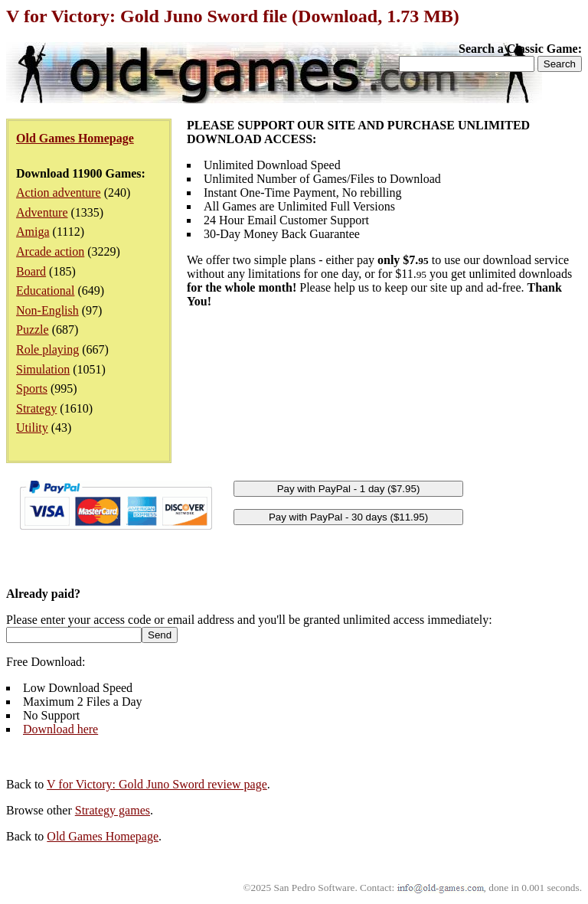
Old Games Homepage (103, 836)
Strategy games (113, 810)
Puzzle (33, 330)
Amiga (33, 232)
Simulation (43, 369)
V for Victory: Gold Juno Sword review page (157, 784)
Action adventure (59, 193)
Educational (45, 290)
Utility (32, 428)
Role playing (47, 349)
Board (31, 271)
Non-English (47, 310)
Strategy (36, 408)
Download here (60, 729)
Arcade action (50, 251)
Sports (32, 388)
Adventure (42, 212)
